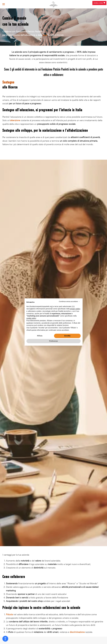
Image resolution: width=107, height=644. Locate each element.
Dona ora (99, 3)
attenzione (15, 121)
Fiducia (9, 615)
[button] (4, 4)
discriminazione (77, 632)
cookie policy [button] (31, 318)
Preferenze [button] (54, 341)
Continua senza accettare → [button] (69, 301)
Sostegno (8, 83)
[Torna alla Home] (54, 4)
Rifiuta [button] (40, 336)
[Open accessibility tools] (5, 639)
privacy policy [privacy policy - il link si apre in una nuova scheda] (75, 309)
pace (45, 35)
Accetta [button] (67, 336)
